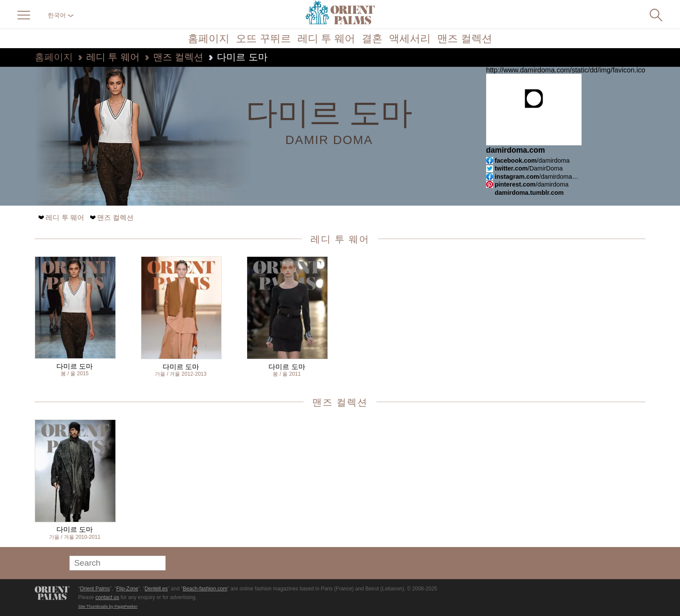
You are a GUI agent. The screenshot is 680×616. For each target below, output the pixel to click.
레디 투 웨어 (326, 39)
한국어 (61, 15)
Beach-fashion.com (205, 589)
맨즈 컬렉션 (465, 39)
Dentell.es (156, 589)
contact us (107, 597)
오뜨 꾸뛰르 (263, 39)
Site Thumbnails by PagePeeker (108, 606)
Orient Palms (95, 589)
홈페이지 (209, 39)
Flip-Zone (127, 589)
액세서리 (410, 39)
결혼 (372, 39)
